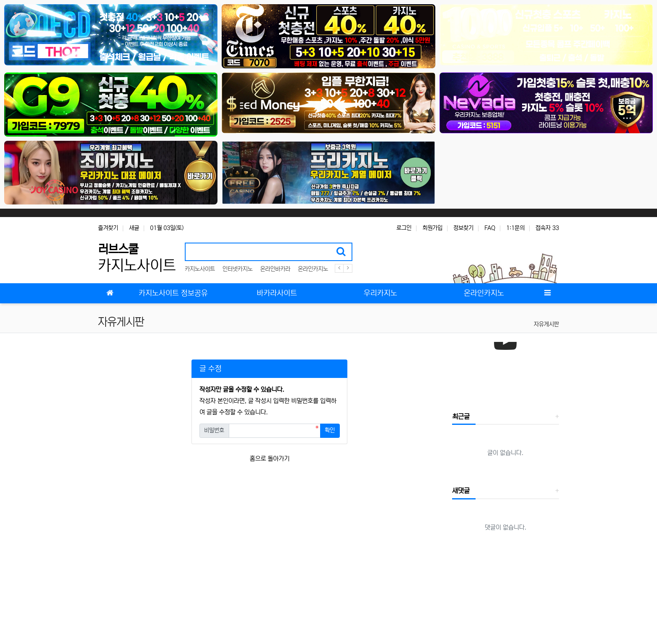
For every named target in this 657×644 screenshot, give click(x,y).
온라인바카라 (275, 269)
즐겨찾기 (108, 228)
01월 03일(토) (167, 228)
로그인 (404, 228)
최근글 (461, 416)
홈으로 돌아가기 (270, 459)
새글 (134, 228)
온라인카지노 (313, 269)
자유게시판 (546, 324)
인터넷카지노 (238, 269)
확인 (330, 430)
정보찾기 (463, 228)
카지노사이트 (200, 269)
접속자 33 (547, 228)
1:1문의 (515, 228)
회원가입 (432, 228)
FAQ (490, 228)
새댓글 (461, 491)
